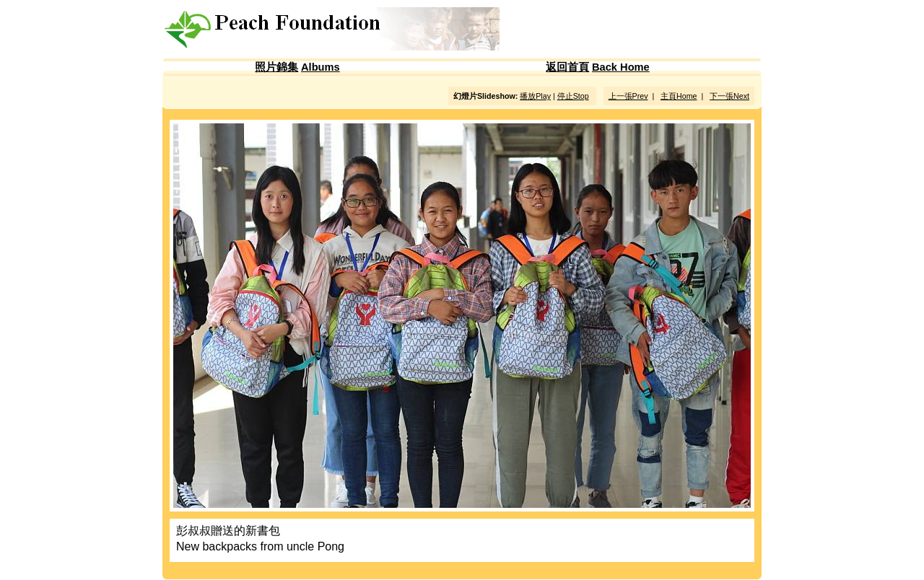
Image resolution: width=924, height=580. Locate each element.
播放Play (535, 96)
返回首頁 (567, 67)
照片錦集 (276, 67)
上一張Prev (628, 96)
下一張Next (729, 96)
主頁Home (679, 96)
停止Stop (573, 96)
